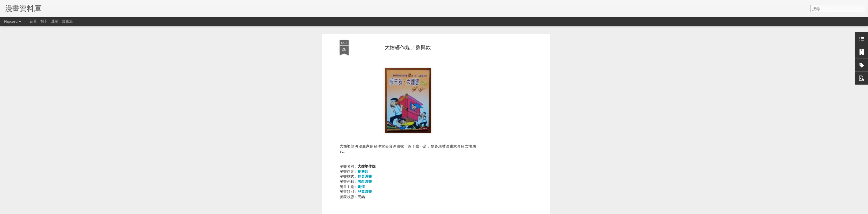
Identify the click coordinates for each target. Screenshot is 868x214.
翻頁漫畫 (365, 176)
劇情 (361, 187)
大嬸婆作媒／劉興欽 (408, 47)
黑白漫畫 (365, 182)
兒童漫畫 (365, 192)
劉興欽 (363, 171)
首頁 (33, 21)
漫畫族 (67, 21)
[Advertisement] (504, 121)
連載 (55, 21)
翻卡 (44, 21)
